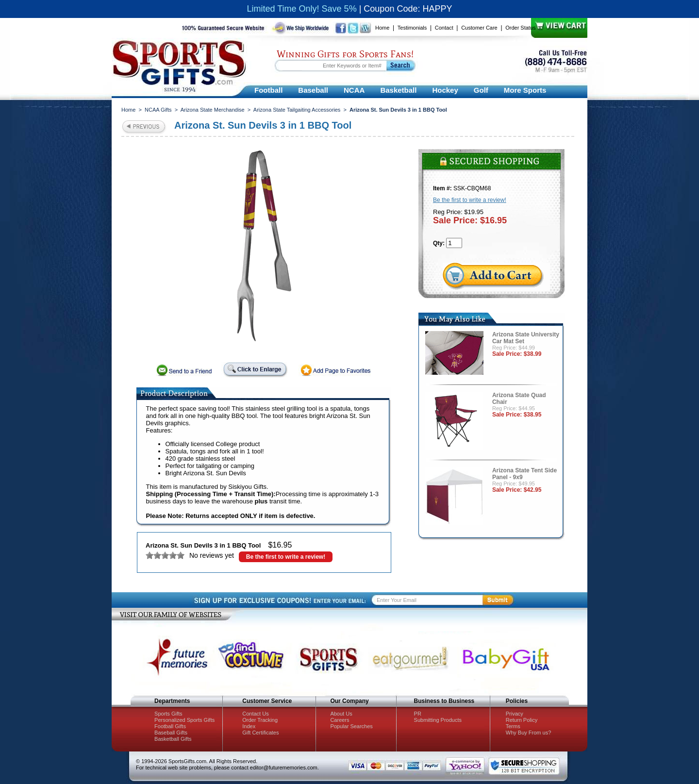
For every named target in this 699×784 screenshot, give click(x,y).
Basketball (398, 90)
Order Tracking (260, 720)
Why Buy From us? (529, 733)
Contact (444, 28)
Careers (340, 720)
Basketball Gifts (173, 739)
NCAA (354, 90)
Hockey (445, 90)
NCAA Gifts (158, 110)
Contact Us (255, 714)
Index (249, 726)
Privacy (515, 714)
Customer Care (479, 28)
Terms (513, 726)
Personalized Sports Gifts (184, 720)
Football (268, 90)
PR (418, 714)
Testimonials (412, 28)
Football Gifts (170, 726)
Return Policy (522, 720)
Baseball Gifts (171, 733)
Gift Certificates (260, 733)
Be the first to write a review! (286, 557)
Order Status (520, 28)
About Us (341, 714)
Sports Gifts (168, 714)
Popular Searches (351, 726)
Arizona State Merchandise (213, 110)
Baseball (313, 90)
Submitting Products (438, 720)
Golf (481, 90)
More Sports (525, 90)
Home (382, 28)
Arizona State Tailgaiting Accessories (297, 110)
